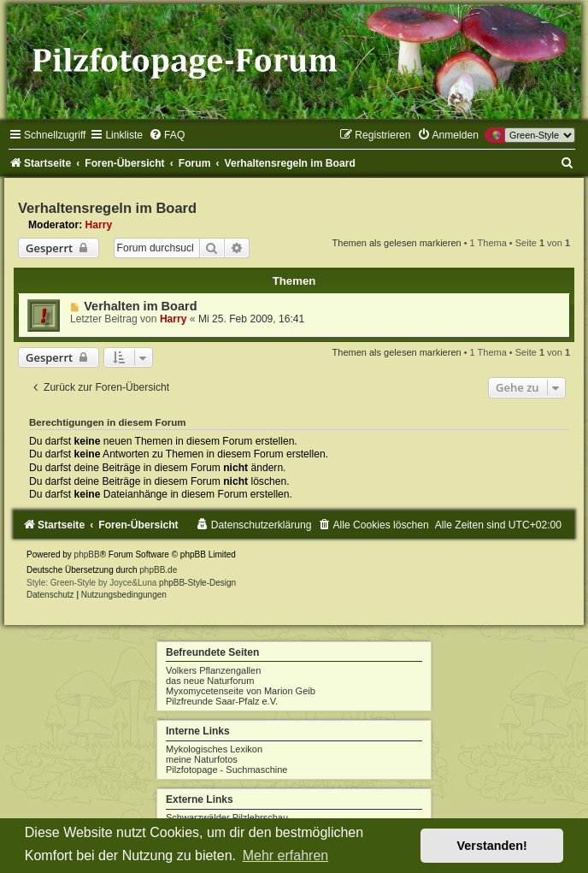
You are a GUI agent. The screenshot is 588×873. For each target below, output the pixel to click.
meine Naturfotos (202, 759)
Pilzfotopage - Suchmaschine (226, 770)
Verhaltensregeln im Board (107, 208)
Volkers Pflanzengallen (213, 670)
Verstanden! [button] (492, 846)
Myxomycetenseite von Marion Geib (241, 691)
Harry (99, 225)
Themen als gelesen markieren (397, 243)
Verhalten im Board (140, 306)
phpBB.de (158, 570)
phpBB (87, 554)
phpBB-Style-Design (197, 583)
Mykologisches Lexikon (214, 749)
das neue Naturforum (210, 681)
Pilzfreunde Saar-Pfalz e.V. (222, 701)
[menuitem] (167, 135)
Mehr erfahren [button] (286, 855)
